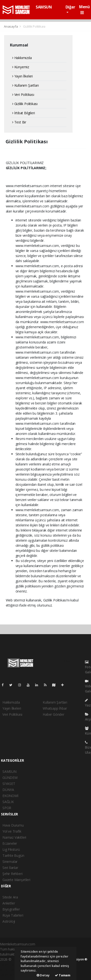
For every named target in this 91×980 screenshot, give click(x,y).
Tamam (63, 975)
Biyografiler (11, 909)
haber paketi (9, 964)
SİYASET (9, 784)
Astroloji (9, 921)
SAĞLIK (8, 802)
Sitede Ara (10, 897)
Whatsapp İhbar (55, 708)
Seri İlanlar (10, 868)
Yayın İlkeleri (22, 76)
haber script (9, 975)
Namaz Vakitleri (14, 837)
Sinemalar (10, 862)
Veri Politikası (23, 95)
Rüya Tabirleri (13, 915)
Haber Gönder (54, 714)
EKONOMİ (10, 796)
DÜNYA (8, 790)
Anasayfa (11, 26)
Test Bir (19, 122)
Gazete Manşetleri (16, 880)
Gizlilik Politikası (34, 26)
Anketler (9, 903)
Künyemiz (21, 67)
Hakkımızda (22, 58)
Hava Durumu (13, 825)
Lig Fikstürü (11, 849)
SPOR (7, 808)
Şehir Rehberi (12, 874)
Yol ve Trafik (12, 831)
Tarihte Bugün (13, 855)
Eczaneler (10, 843)
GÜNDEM (10, 778)
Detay (43, 975)
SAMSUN (44, 7)
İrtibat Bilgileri (23, 113)
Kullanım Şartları (25, 85)
